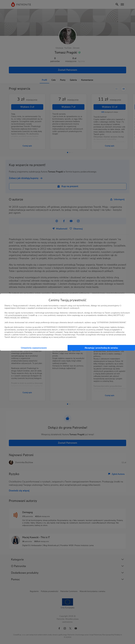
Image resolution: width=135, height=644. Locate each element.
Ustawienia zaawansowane (34, 348)
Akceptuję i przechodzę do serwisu (101, 348)
